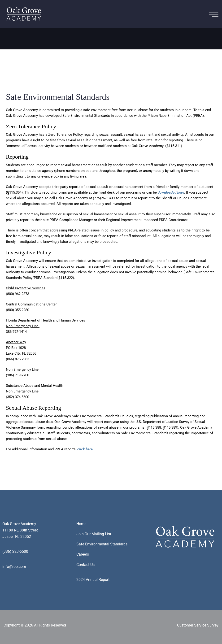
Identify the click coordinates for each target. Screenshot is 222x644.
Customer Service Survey (198, 625)
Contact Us (85, 565)
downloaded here (171, 192)
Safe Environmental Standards (102, 544)
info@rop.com (14, 567)
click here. (85, 449)
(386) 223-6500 (15, 551)
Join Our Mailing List (94, 534)
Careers (83, 554)
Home (81, 524)
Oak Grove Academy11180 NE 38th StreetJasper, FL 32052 (20, 530)
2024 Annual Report (93, 580)
